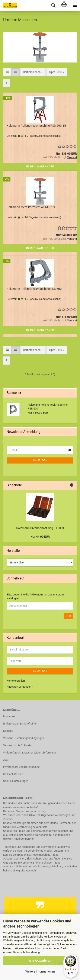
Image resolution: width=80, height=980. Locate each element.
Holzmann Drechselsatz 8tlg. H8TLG (40, 528)
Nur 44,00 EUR (40, 537)
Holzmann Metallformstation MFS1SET (32, 207)
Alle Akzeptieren (40, 961)
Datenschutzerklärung (26, 952)
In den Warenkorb (40, 167)
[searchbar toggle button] (53, 5)
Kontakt (8, 731)
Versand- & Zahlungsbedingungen (24, 738)
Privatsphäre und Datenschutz (21, 767)
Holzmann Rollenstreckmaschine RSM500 (34, 289)
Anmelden (40, 460)
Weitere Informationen (40, 971)
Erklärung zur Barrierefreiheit (20, 724)
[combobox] (33, 72)
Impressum (10, 716)
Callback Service (13, 774)
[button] (7, 72)
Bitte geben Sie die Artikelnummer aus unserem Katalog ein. (35, 597)
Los (68, 616)
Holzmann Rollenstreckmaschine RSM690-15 (36, 126)
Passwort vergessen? (20, 687)
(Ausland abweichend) (48, 136)
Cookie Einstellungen (16, 781)
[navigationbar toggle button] (75, 5)
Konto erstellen (16, 681)
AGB (6, 760)
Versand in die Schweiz (17, 745)
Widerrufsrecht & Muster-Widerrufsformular (30, 753)
